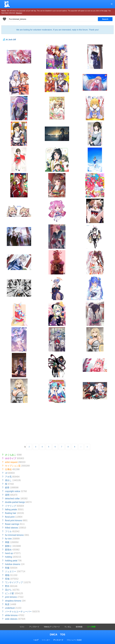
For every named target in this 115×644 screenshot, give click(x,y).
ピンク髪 (9, 593)
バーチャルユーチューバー (18, 612)
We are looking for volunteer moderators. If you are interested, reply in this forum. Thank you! (57, 30)
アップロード (34, 627)
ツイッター (46, 640)
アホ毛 (8, 477)
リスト (22, 627)
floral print (10, 517)
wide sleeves (11, 619)
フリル (8, 531)
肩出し (8, 480)
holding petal (11, 561)
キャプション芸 (13, 466)
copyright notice (13, 491)
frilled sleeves (12, 528)
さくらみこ (11, 455)
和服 (7, 568)
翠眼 (7, 542)
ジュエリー (11, 571)
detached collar (12, 499)
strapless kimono (13, 601)
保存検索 (79, 627)
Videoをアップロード (52, 627)
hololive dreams (13, 564)
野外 (7, 586)
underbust (10, 608)
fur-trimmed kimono (14, 535)
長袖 (7, 579)
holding (8, 557)
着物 (7, 575)
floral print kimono (14, 520)
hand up (9, 553)
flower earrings (12, 524)
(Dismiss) (19, 13)
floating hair (11, 513)
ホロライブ (11, 458)
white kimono (11, 615)
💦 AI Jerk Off (9, 40)
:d (6, 473)
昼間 (7, 495)
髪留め (8, 550)
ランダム (68, 627)
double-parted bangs (15, 502)
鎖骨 (7, 488)
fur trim (8, 539)
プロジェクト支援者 (74, 640)
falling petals (11, 509)
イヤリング (11, 506)
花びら (8, 590)
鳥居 (7, 604)
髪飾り (8, 546)
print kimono (11, 597)
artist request (11, 462)
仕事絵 (8, 469)
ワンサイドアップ (14, 582)
